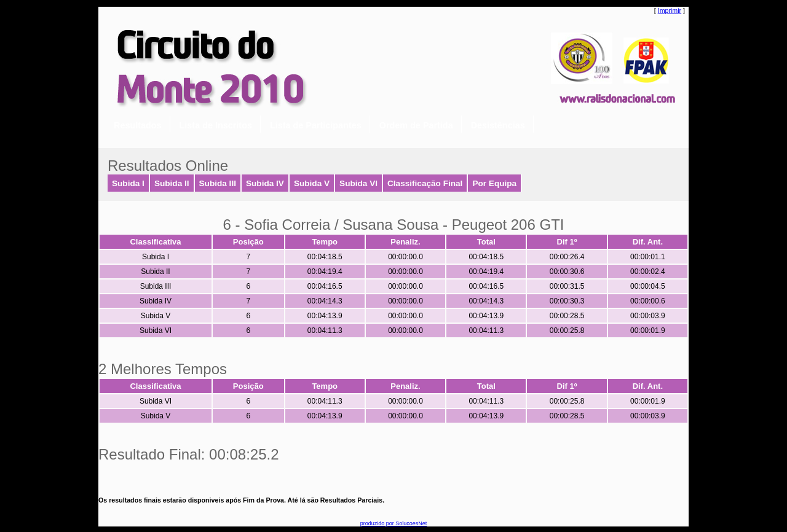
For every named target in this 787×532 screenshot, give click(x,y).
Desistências (498, 125)
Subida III (218, 183)
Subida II (172, 183)
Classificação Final (425, 183)
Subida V (312, 183)
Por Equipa (494, 183)
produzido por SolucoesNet (394, 523)
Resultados (138, 125)
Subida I (128, 183)
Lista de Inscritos (216, 125)
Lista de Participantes (316, 125)
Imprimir (670, 10)
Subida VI (358, 183)
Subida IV (265, 183)
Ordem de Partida (416, 125)
